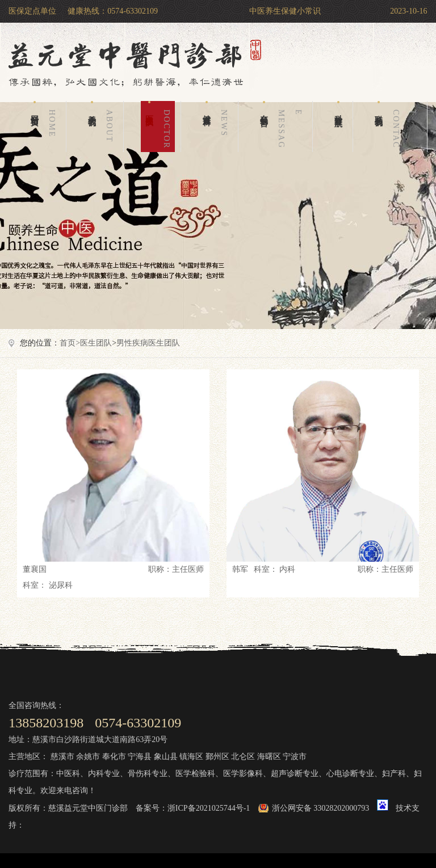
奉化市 (114, 757)
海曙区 (269, 757)
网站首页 (45, 127)
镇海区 (191, 757)
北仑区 (243, 757)
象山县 (166, 757)
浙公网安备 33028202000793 (321, 808)
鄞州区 (217, 757)
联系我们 (398, 127)
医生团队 (160, 127)
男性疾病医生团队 (148, 343)
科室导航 (339, 107)
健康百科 (217, 127)
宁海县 (140, 757)
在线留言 (283, 127)
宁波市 (295, 757)
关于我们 (103, 127)
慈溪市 (62, 757)
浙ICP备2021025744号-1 (209, 808)
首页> (70, 343)
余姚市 (88, 757)
